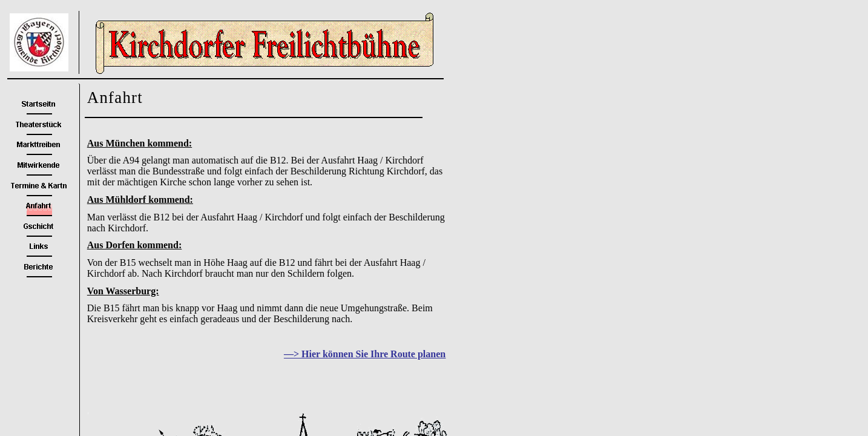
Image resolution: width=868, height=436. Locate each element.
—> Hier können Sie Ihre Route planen (365, 354)
